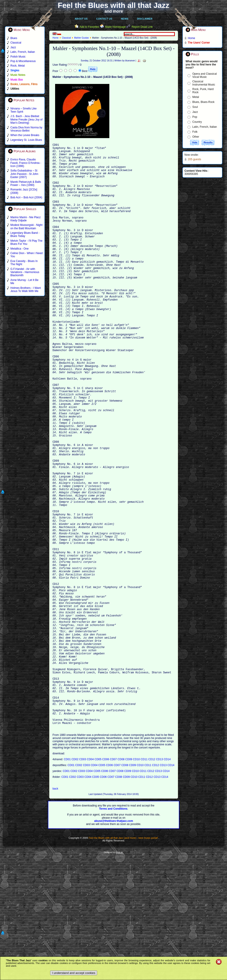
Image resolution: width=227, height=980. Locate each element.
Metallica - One (20, 249)
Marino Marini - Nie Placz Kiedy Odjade (26, 219)
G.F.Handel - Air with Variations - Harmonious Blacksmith (25, 272)
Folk (195, 132)
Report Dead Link (142, 27)
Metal (196, 97)
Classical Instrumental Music (204, 83)
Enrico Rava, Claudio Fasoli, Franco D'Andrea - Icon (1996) (26, 163)
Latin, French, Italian (205, 127)
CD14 (167, 884)
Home (55, 38)
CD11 (145, 884)
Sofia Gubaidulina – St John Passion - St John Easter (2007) (24, 174)
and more (114, 11)
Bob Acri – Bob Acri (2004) (26, 197)
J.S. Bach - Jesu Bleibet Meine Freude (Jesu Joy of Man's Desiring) (26, 119)
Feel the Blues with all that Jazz (113, 5)
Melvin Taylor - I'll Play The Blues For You (26, 242)
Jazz (195, 112)
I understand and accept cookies (74, 973)
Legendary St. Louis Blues (26, 140)
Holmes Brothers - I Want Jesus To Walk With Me (26, 290)
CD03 (83, 884)
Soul (195, 107)
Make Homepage (115, 27)
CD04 (91, 884)
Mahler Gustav (81, 38)
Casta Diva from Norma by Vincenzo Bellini (26, 129)
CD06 (106, 884)
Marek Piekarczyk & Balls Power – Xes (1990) (26, 183)
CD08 (122, 884)
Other (196, 137)
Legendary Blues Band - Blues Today (25, 234)
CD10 (137, 884)
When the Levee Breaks (25, 135)
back (55, 913)
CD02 (75, 884)
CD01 (68, 884)
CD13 (160, 884)
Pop (195, 117)
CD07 (114, 884)
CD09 (129, 884)
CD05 (98, 884)
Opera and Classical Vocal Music (205, 75)
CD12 (152, 884)
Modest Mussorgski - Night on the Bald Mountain (26, 227)
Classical (66, 38)
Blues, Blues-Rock (204, 102)
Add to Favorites (89, 27)
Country (197, 122)
